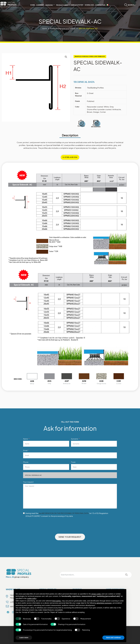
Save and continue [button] (113, 638)
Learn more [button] (24, 638)
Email (25, 450)
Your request (28, 482)
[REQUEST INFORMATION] (96, 122)
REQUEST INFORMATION (96, 127)
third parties (57, 601)
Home (43, 28)
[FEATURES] (81, 123)
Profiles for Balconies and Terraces (63, 28)
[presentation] (41, 525)
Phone (26, 462)
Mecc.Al (10, 577)
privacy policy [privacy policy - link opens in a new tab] (96, 594)
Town (73, 462)
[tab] (70, 157)
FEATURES (81, 127)
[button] (66, 57)
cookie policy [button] (32, 598)
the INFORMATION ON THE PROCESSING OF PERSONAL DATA (64, 513)
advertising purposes (104, 603)
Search (127, 575)
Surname (75, 439)
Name (26, 439)
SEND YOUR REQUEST (70, 537)
